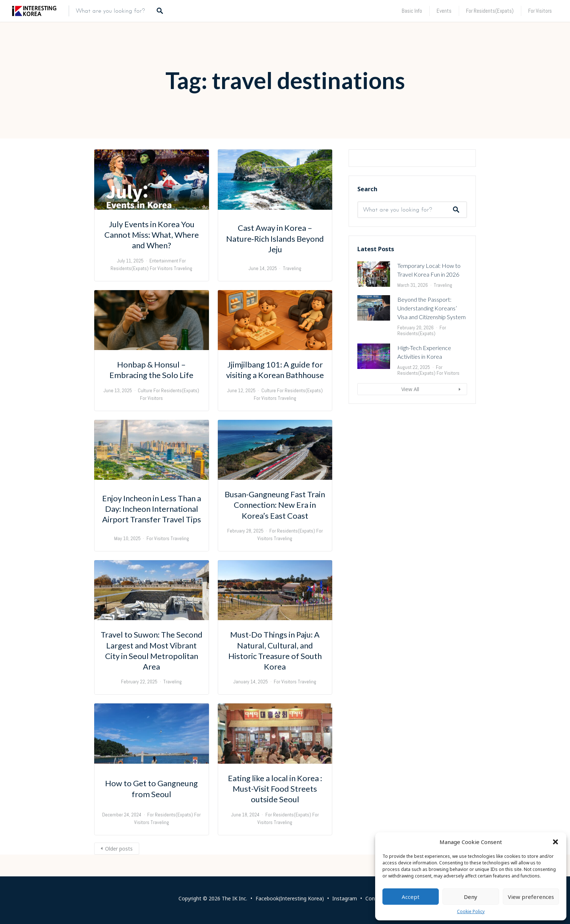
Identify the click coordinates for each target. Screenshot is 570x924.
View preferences (531, 897)
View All (410, 478)
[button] (555, 842)
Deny (471, 897)
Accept (411, 897)
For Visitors (540, 11)
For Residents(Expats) (490, 11)
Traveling (183, 268)
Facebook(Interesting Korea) (290, 898)
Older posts (119, 849)
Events (444, 11)
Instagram (345, 898)
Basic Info (412, 11)
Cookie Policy (471, 911)
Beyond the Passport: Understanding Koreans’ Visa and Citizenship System (431, 397)
